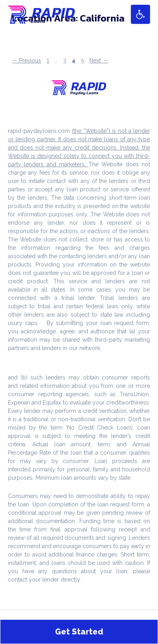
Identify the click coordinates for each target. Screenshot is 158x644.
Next (99, 60)
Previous (27, 60)
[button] (140, 14)
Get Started (79, 632)
